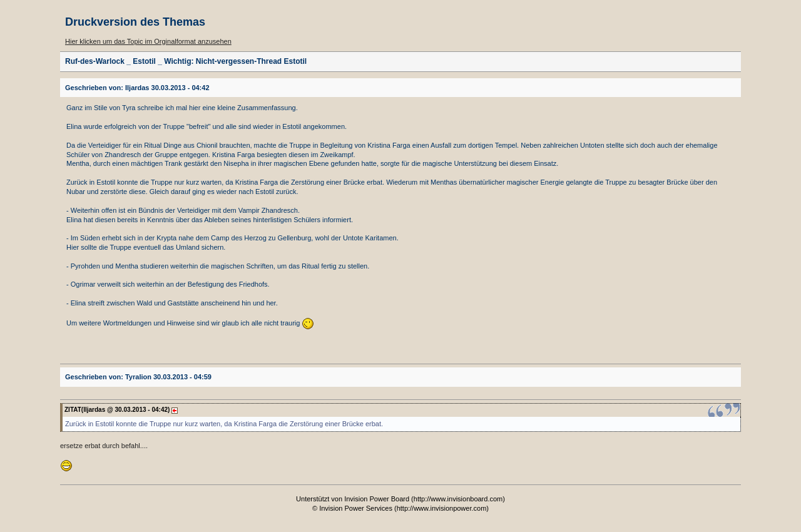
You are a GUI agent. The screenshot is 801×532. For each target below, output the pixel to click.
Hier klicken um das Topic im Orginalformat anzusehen (148, 41)
